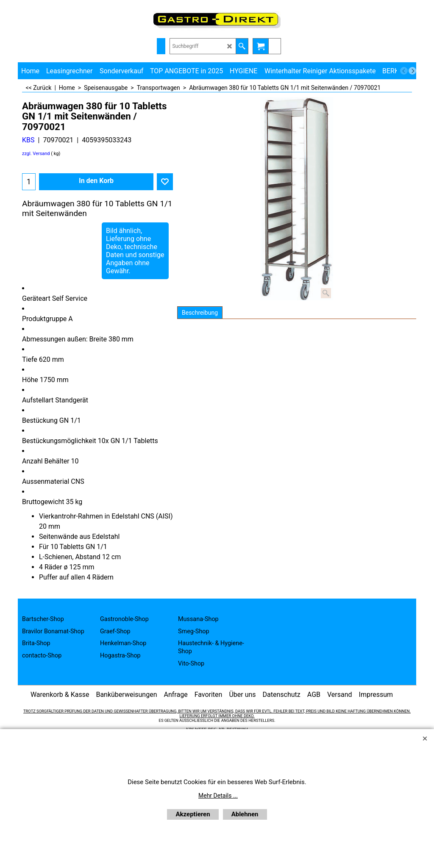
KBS (28, 140)
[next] (412, 71)
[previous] (404, 71)
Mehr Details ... (218, 796)
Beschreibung (200, 313)
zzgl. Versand (36, 154)
